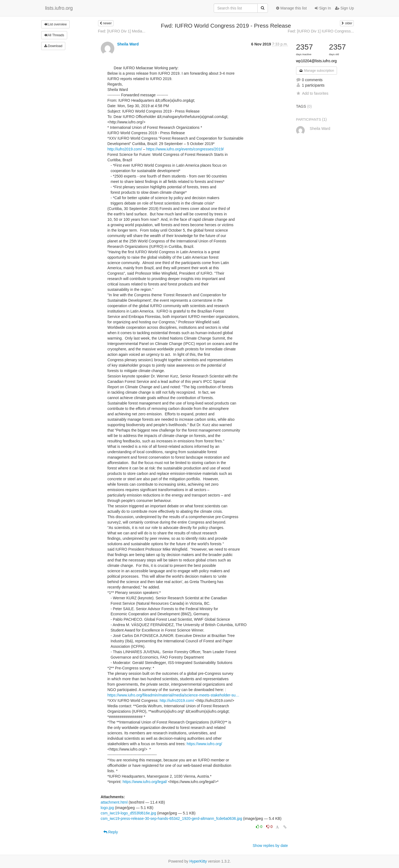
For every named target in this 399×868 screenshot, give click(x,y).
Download (53, 46)
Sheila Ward (128, 44)
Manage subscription (317, 71)
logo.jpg (107, 808)
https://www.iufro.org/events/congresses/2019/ (185, 149)
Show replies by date (270, 846)
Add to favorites (312, 93)
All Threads (54, 35)
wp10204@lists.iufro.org (316, 61)
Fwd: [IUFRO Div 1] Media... (122, 31)
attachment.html (114, 802)
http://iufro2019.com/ (125, 149)
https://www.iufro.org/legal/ (145, 782)
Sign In (323, 8)
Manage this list (291, 8)
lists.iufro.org (59, 8)
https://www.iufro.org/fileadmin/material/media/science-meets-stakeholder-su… (173, 695)
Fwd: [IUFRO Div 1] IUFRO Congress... (321, 31)
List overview (56, 24)
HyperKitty (198, 861)
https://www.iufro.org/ (204, 744)
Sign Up (345, 8)
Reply (111, 832)
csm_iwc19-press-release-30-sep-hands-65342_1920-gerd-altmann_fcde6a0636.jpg (171, 818)
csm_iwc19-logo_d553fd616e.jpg (129, 813)
